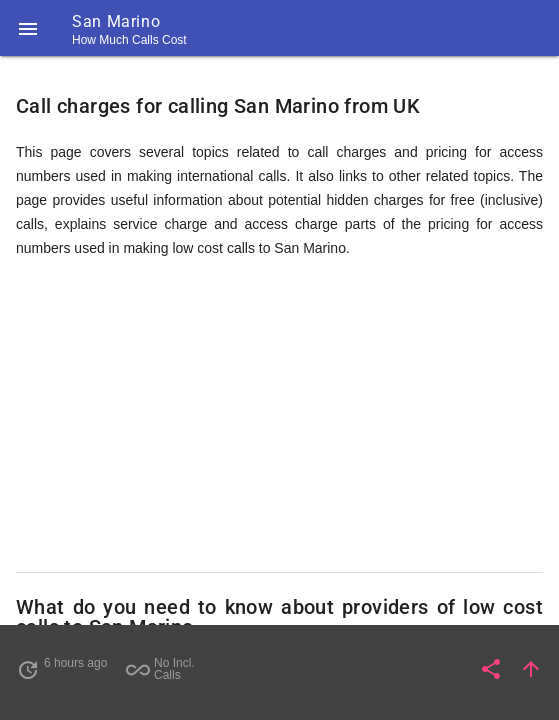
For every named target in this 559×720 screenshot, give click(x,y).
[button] (28, 28)
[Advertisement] (279, 416)
